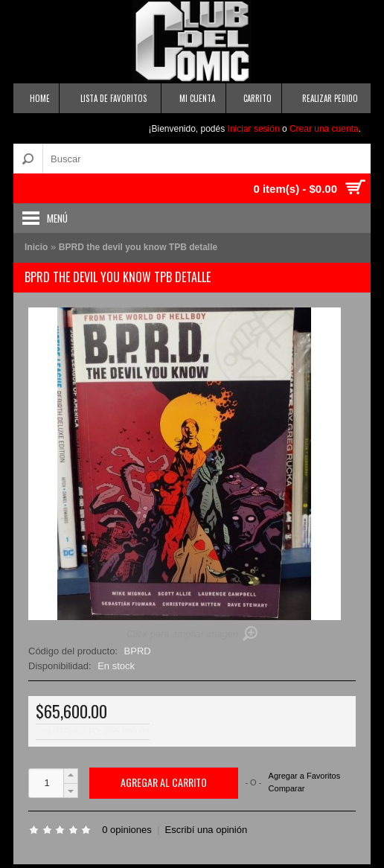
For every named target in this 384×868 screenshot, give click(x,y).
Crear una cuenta (324, 129)
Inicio (36, 247)
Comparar (287, 788)
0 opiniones (127, 830)
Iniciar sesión (254, 129)
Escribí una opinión (207, 830)
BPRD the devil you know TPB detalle (138, 247)
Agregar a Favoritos (305, 776)
